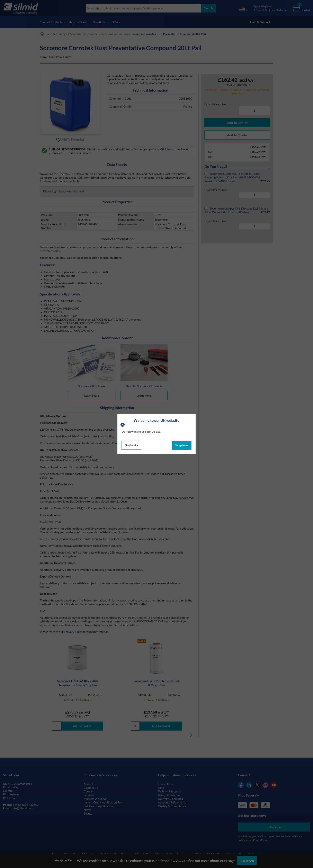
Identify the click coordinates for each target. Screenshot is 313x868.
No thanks (131, 445)
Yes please (182, 445)
